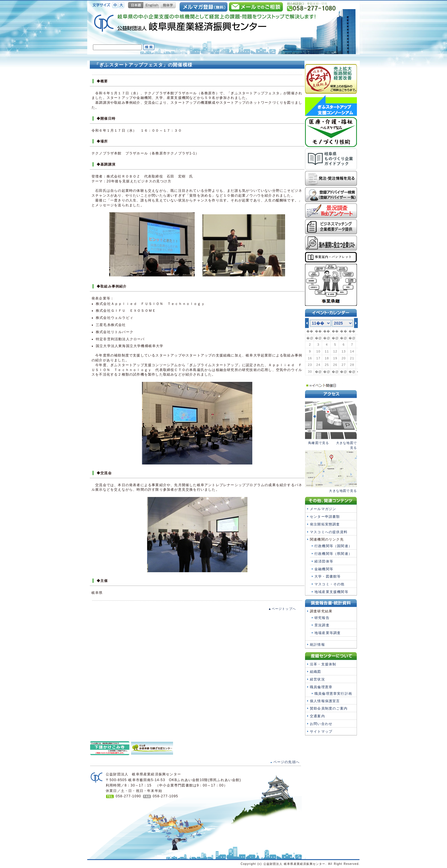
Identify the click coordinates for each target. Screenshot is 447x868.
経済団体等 (324, 561)
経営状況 (317, 679)
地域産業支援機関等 (331, 592)
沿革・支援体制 (323, 664)
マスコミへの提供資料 (329, 532)
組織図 (316, 672)
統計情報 (317, 645)
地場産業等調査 (328, 633)
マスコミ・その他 (330, 584)
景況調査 (322, 625)
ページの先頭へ (287, 762)
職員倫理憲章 (321, 687)
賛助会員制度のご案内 (329, 708)
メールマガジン (323, 509)
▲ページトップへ (282, 609)
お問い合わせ (321, 724)
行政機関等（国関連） (333, 546)
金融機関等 (324, 569)
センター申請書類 (325, 517)
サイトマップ (321, 732)
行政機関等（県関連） (333, 554)
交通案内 (317, 716)
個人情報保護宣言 (325, 701)
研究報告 (322, 618)
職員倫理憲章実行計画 (333, 694)
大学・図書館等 (328, 576)
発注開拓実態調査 (325, 524)
